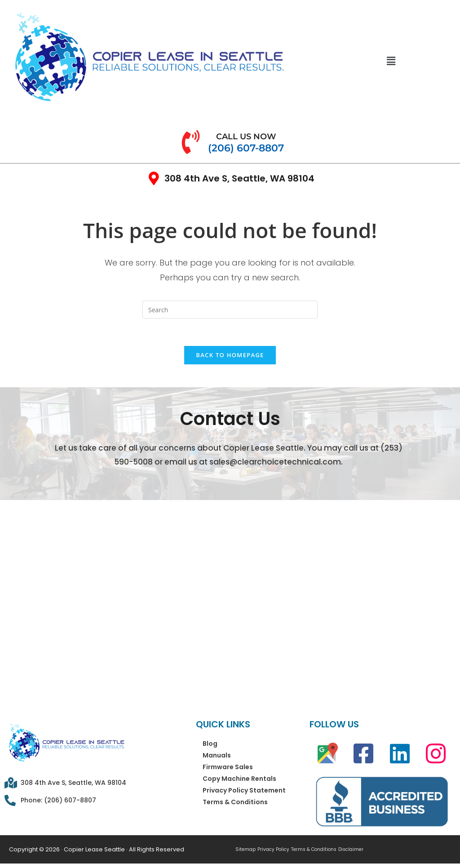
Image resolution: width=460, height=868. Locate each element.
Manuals (217, 755)
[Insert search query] (230, 310)
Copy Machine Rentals (239, 779)
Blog (210, 744)
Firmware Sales (228, 767)
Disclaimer (351, 850)
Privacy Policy (273, 850)
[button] (391, 61)
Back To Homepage (230, 355)
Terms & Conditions (235, 802)
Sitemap (245, 850)
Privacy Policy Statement (244, 790)
